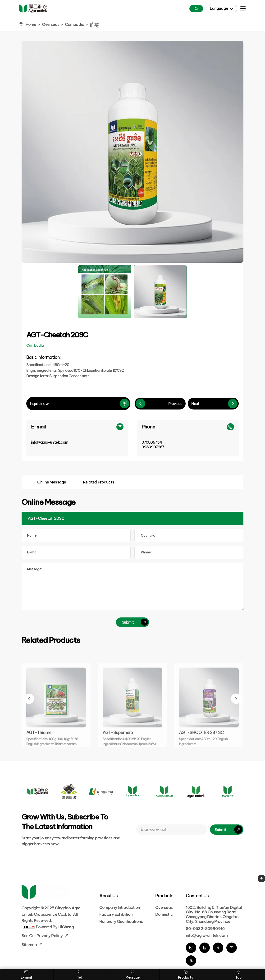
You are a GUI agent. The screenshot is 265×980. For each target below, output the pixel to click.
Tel (80, 974)
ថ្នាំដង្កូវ (95, 24)
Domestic (164, 914)
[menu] (243, 10)
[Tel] (189, 552)
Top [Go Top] (238, 974)
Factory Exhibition (116, 914)
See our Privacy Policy (42, 936)
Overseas (51, 24)
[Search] (196, 9)
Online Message (52, 482)
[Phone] (188, 438)
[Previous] (160, 404)
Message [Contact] (132, 974)
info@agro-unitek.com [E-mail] (207, 935)
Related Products (98, 482)
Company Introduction (120, 907)
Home (31, 24)
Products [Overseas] (186, 974)
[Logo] (37, 791)
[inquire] (78, 404)
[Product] (132, 518)
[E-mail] (77, 438)
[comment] (132, 586)
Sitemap (30, 945)
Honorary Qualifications (121, 921)
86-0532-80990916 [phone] (205, 929)
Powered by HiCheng (55, 927)
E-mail (26, 974)
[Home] (33, 9)
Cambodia (75, 24)
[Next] (213, 404)
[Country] (189, 536)
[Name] (76, 536)
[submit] (132, 622)
